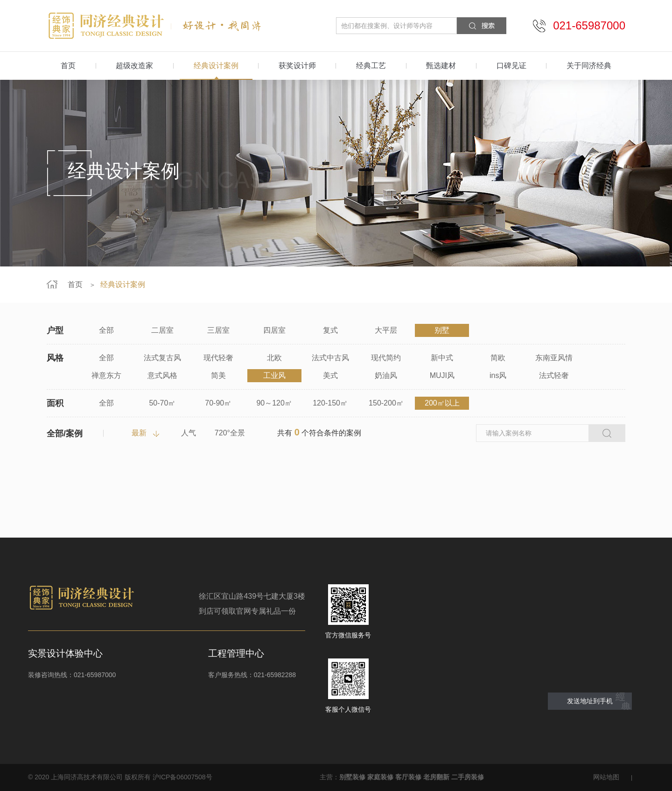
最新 (139, 433)
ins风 (498, 375)
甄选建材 (441, 66)
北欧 (274, 358)
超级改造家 (134, 66)
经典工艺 (371, 66)
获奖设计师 (297, 66)
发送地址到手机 (590, 701)
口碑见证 (511, 66)
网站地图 (606, 777)
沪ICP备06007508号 (182, 777)
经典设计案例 (216, 66)
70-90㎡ (218, 403)
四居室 (274, 330)
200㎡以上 (442, 403)
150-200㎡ (386, 403)
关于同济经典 (589, 66)
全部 (106, 330)
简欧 (498, 358)
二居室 (162, 330)
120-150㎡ (330, 403)
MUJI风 (442, 375)
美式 (330, 375)
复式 (330, 330)
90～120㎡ (274, 403)
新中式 (442, 358)
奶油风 (386, 375)
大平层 (386, 330)
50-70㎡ (162, 403)
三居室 (218, 330)
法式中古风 (330, 358)
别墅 (442, 330)
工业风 (274, 375)
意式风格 (162, 375)
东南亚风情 (554, 358)
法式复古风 (162, 358)
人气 (189, 433)
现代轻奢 (218, 358)
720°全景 (230, 433)
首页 (68, 66)
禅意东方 (106, 375)
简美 (218, 375)
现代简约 (386, 358)
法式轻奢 (554, 375)
